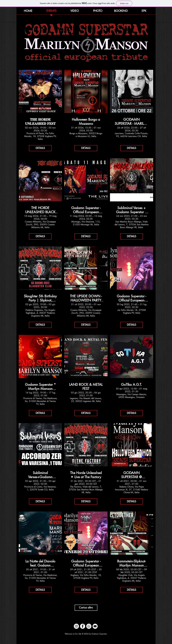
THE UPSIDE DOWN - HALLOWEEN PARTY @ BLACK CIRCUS (86, 298)
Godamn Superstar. (99, 634)
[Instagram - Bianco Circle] (76, 626)
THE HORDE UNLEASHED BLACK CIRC (40, 210)
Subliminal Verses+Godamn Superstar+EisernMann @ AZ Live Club (40, 475)
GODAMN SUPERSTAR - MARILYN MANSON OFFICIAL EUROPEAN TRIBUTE (131, 122)
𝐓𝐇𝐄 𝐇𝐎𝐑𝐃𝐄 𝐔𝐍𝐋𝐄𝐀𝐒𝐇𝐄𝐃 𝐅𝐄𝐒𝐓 (40, 122)
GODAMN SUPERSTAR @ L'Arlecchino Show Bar (132, 475)
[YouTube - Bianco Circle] (95, 626)
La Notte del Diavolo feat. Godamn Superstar (40, 563)
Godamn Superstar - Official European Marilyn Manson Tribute (86, 210)
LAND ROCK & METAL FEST (86, 387)
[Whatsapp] (89, 626)
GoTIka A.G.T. (131, 385)
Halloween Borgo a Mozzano (86, 122)
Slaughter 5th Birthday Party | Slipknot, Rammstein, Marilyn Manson (40, 298)
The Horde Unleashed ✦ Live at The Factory (86, 475)
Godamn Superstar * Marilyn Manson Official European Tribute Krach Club (40, 387)
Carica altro (86, 608)
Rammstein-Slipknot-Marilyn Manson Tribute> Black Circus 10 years (132, 563)
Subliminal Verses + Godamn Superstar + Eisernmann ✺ (132, 210)
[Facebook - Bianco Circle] (83, 626)
